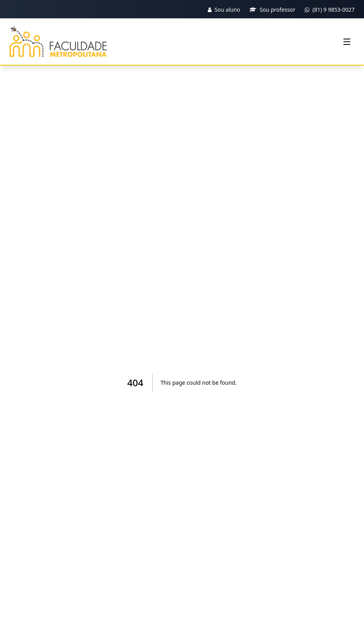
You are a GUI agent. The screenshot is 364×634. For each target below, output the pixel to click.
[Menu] (347, 42)
